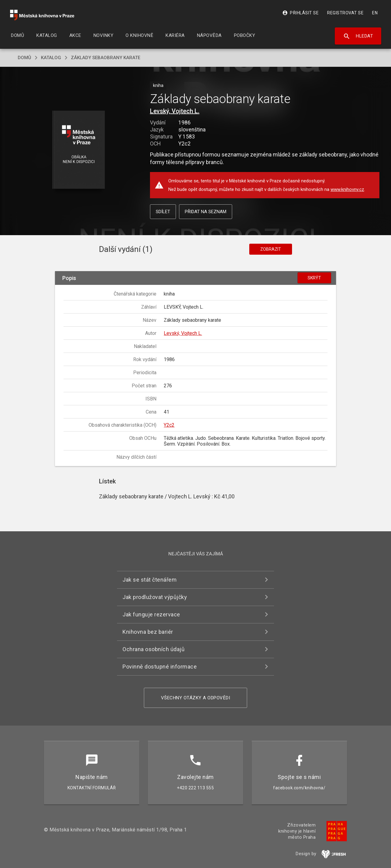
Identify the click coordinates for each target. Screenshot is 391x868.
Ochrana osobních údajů (153, 649)
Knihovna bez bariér (148, 632)
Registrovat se (345, 13)
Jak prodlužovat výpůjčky (155, 597)
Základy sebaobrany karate (106, 58)
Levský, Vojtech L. (175, 111)
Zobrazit (271, 249)
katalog (51, 58)
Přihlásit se (300, 13)
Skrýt (314, 278)
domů (24, 58)
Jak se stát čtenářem (150, 580)
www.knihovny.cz (347, 189)
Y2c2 (169, 425)
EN (375, 13)
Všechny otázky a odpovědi (196, 698)
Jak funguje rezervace (151, 614)
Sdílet (163, 212)
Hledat (358, 36)
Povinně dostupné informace (160, 667)
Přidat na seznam (206, 212)
